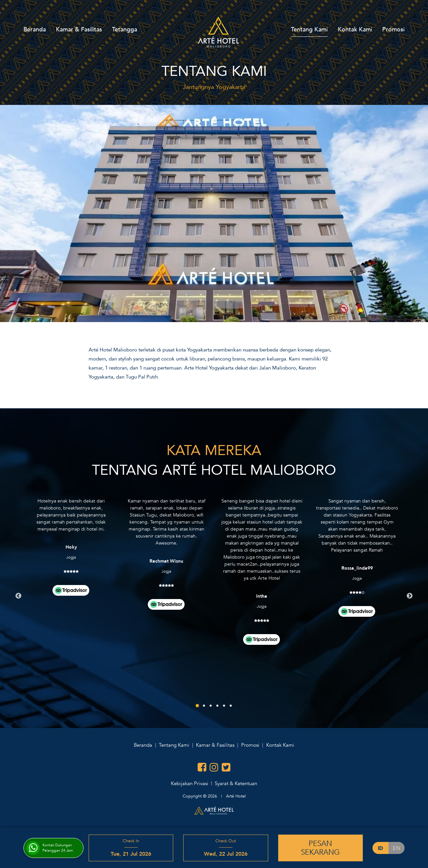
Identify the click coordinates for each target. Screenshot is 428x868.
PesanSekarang (320, 848)
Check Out (226, 848)
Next (410, 596)
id (380, 848)
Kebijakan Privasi (190, 783)
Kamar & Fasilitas (79, 30)
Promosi (393, 30)
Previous (18, 596)
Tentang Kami (309, 30)
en (397, 848)
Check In (131, 848)
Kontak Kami (355, 30)
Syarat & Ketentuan (236, 783)
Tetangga (125, 30)
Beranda (35, 30)
